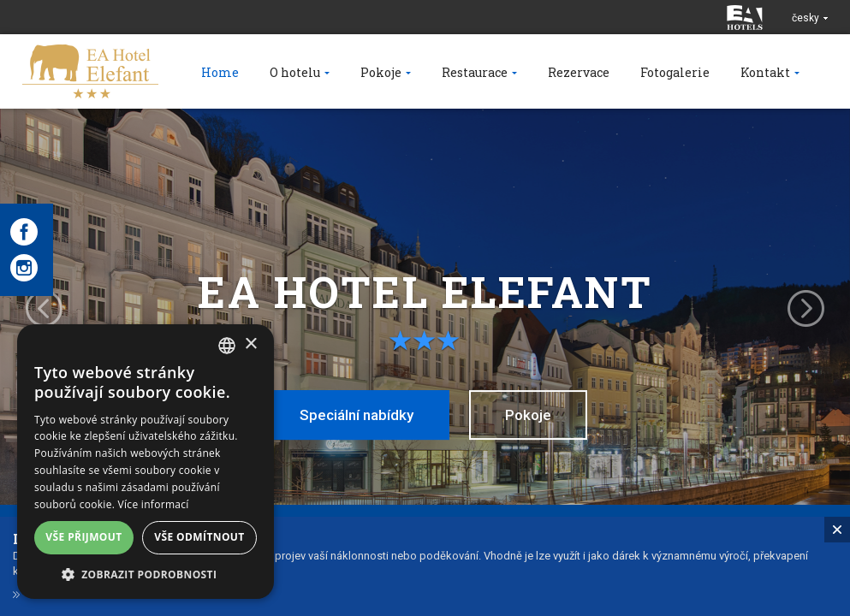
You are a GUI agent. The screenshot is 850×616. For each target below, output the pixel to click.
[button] (146, 574)
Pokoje (528, 415)
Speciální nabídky (357, 415)
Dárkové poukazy (76, 607)
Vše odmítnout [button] (199, 537)
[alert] (146, 462)
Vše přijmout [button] (83, 537)
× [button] (250, 344)
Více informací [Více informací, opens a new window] (154, 504)
